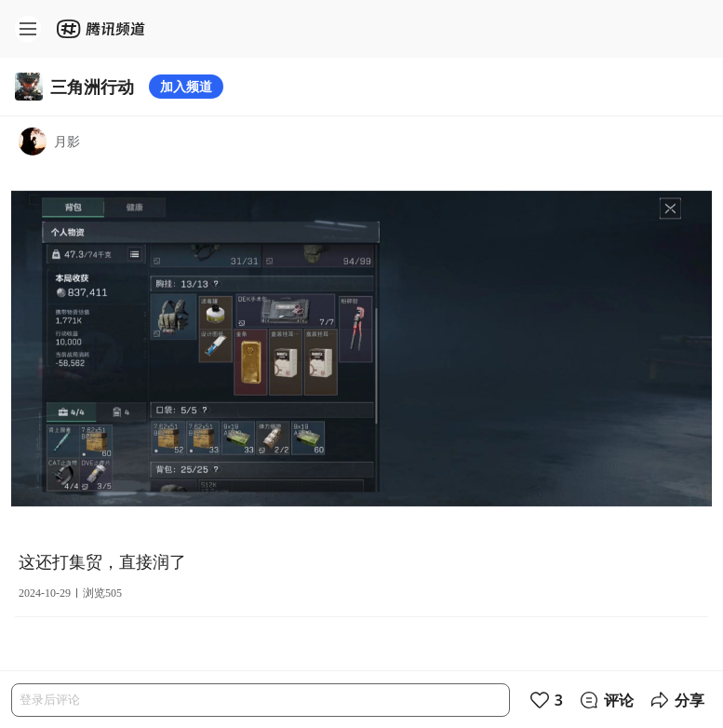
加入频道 (186, 86)
